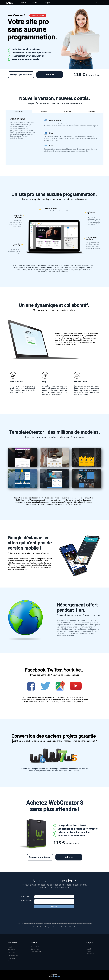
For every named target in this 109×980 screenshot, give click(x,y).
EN (93, 3)
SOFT (11, 3)
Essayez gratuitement (21, 75)
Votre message (26, 900)
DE (100, 3)
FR (96, 3)
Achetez (50, 75)
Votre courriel (26, 896)
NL (104, 3)
